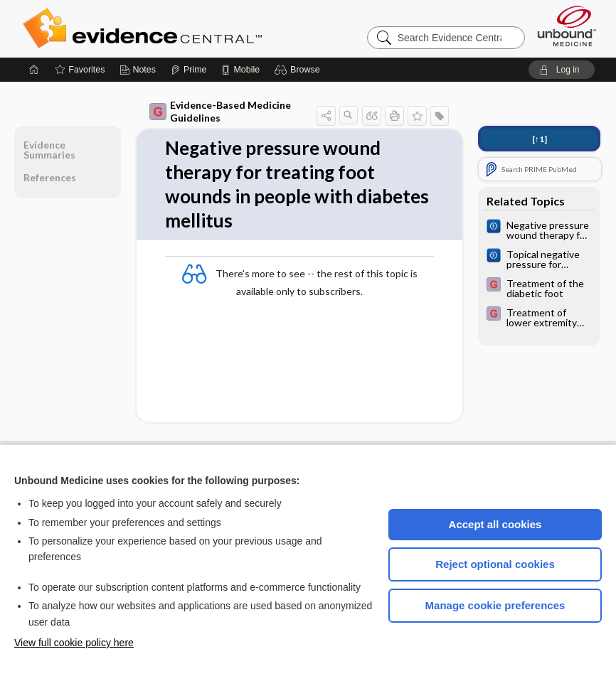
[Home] (34, 70)
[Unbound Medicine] (567, 26)
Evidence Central (199, 28)
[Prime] (188, 70)
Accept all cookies (495, 524)
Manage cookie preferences (495, 605)
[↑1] (540, 139)
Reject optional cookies (495, 564)
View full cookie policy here (74, 643)
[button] (299, 70)
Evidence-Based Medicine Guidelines (220, 111)
